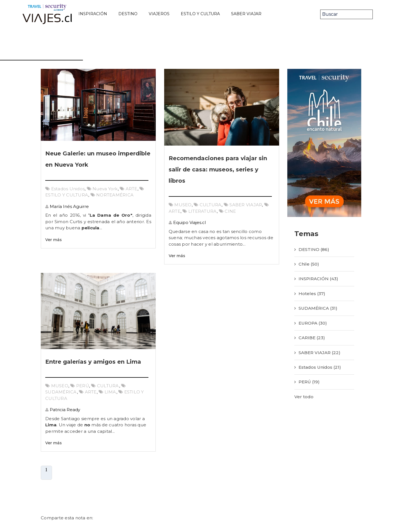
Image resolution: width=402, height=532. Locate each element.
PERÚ (83, 386)
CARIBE (312, 338)
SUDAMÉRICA (61, 392)
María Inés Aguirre (69, 206)
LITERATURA (203, 211)
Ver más (54, 240)
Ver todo (304, 397)
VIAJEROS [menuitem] (159, 14)
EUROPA (313, 323)
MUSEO (183, 205)
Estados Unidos (68, 189)
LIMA (110, 392)
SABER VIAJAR (246, 205)
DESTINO (314, 249)
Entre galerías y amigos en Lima (93, 362)
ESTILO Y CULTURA (67, 195)
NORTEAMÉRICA (115, 195)
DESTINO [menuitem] (128, 14)
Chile (309, 264)
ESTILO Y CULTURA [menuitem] (200, 14)
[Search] (346, 14)
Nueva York (105, 189)
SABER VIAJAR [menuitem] (246, 14)
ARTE (132, 189)
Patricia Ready (64, 410)
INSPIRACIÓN (318, 279)
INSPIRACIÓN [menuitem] (93, 14)
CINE (230, 211)
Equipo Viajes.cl (189, 222)
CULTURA (211, 205)
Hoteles (312, 294)
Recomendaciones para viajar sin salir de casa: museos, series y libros (218, 169)
